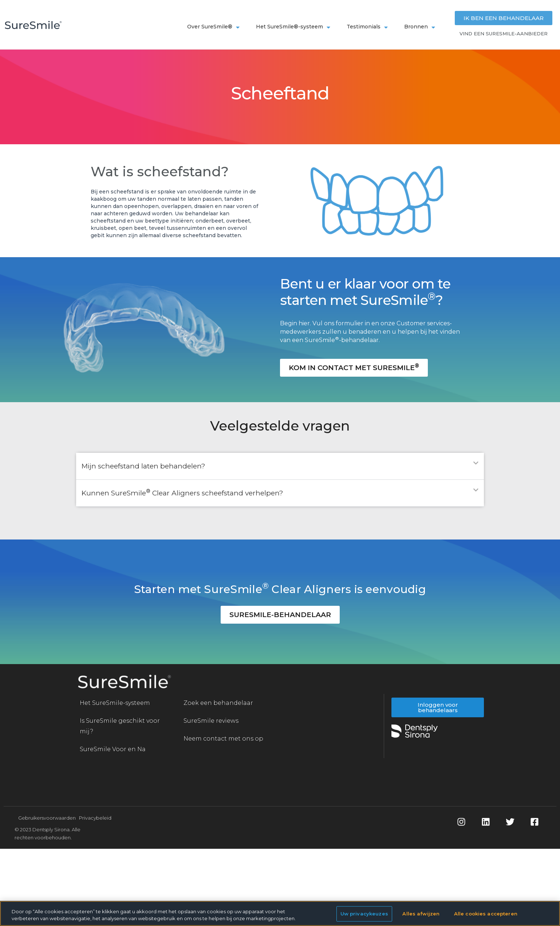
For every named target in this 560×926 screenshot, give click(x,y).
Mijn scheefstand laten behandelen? (143, 466)
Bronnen (421, 26)
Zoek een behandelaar (218, 703)
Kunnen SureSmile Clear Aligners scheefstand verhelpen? (182, 493)
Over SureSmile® (214, 26)
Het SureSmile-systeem (115, 703)
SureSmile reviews (211, 721)
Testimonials (368, 26)
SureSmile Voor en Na (113, 749)
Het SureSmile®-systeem (294, 26)
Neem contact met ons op (223, 739)
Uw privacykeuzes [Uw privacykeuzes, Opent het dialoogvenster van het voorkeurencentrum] (364, 914)
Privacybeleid (95, 818)
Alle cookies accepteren (486, 914)
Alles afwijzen (421, 914)
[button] (280, 466)
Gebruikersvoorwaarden (47, 818)
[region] (280, 913)
